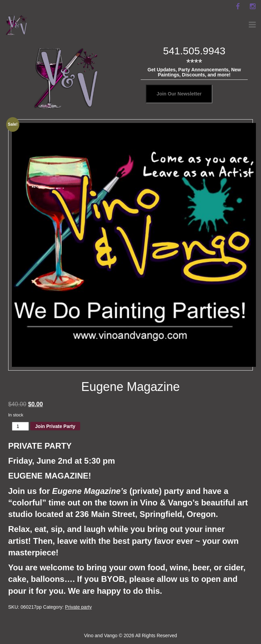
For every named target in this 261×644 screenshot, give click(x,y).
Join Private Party (55, 426)
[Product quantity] (21, 426)
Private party (78, 607)
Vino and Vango (101, 636)
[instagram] (253, 6)
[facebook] (238, 6)
